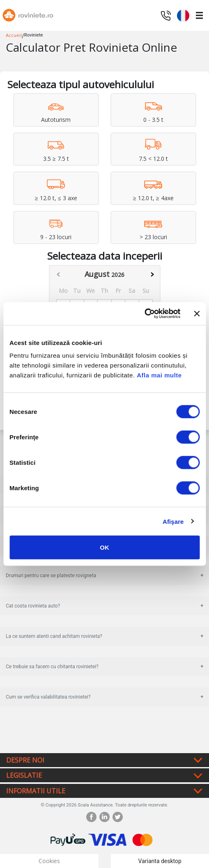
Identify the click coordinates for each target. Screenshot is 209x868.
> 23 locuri (153, 237)
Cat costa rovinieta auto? (33, 606)
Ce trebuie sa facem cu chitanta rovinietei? (52, 667)
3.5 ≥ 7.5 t (56, 159)
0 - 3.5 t (153, 120)
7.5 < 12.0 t (153, 159)
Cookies (49, 861)
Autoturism (56, 120)
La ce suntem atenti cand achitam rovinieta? (54, 636)
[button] (183, 15)
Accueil (14, 35)
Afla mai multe (159, 375)
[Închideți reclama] (197, 313)
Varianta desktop (160, 861)
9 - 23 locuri (56, 237)
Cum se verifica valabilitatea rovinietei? (48, 697)
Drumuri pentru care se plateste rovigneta (51, 576)
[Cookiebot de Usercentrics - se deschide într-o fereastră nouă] (145, 314)
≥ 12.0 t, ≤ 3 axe (56, 198)
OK (104, 547)
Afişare (173, 521)
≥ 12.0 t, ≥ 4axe (153, 198)
